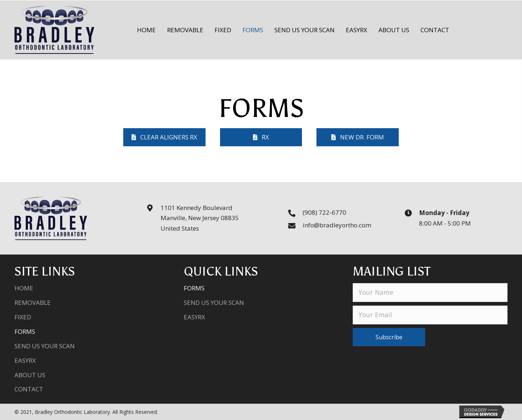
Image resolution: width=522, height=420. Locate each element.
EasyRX (25, 360)
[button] (164, 137)
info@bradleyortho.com (337, 225)
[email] (430, 315)
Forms (25, 331)
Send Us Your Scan (45, 346)
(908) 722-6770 (324, 212)
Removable (33, 303)
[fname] (430, 293)
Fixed (23, 317)
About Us (30, 375)
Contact (29, 389)
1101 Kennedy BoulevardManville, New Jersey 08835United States (200, 218)
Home (24, 288)
